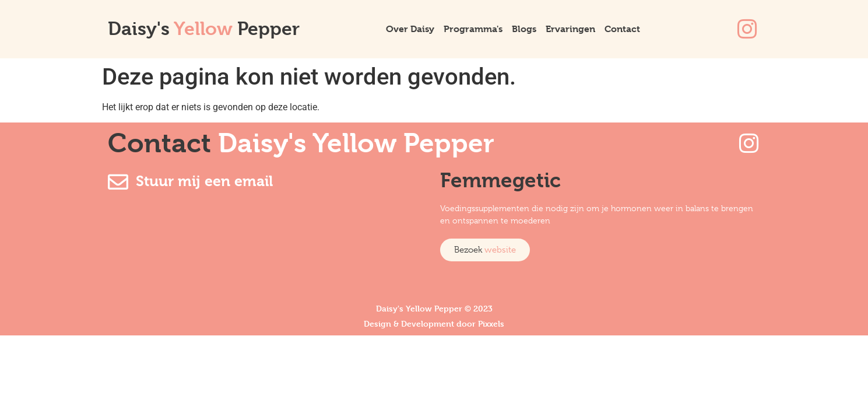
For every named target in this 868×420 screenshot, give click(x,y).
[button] (485, 250)
